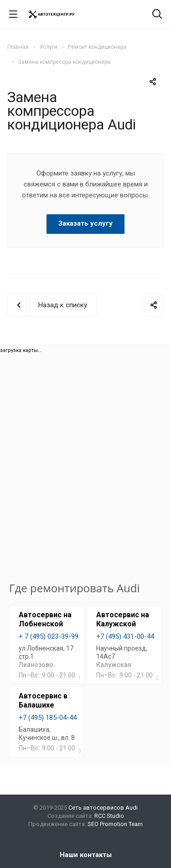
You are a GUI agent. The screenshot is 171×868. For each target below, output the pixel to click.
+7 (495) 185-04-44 (48, 718)
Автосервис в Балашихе (43, 700)
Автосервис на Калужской (123, 619)
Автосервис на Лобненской (45, 619)
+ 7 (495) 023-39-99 (49, 636)
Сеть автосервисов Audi (103, 808)
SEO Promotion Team (115, 824)
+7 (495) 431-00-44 (125, 636)
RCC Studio (109, 816)
